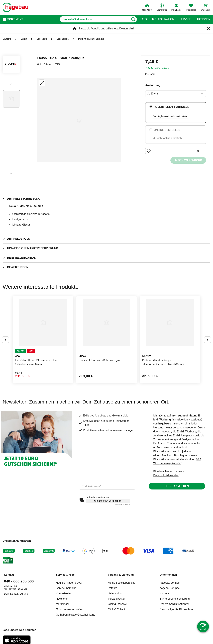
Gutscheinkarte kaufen (69, 609)
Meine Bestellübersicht (121, 583)
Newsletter (62, 599)
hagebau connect (170, 583)
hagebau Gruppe (170, 588)
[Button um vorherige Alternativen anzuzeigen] (5, 340)
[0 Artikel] (198, 151)
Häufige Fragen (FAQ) (69, 583)
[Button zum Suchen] (133, 19)
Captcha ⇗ (123, 504)
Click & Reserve (117, 604)
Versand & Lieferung (121, 575)
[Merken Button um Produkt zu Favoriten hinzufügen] (149, 151)
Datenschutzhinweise (166, 475)
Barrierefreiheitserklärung (175, 599)
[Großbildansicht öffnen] (79, 120)
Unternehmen (168, 575)
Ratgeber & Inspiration (157, 19)
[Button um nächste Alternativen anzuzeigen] (208, 340)
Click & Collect (116, 609)
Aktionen (203, 19)
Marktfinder (63, 604)
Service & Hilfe (65, 575)
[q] (95, 19)
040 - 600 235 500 (19, 581)
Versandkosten (117, 599)
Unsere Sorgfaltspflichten (175, 604)
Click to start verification (108, 501)
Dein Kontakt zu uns (16, 594)
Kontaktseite (63, 593)
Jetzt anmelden (177, 486)
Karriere (164, 593)
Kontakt (9, 575)
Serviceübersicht (66, 588)
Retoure (113, 588)
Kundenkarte (163, 68)
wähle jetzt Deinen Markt (121, 29)
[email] (107, 486)
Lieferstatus (115, 593)
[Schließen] (208, 29)
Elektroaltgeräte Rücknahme (177, 609)
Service (185, 19)
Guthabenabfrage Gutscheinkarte (76, 615)
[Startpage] (15, 7)
